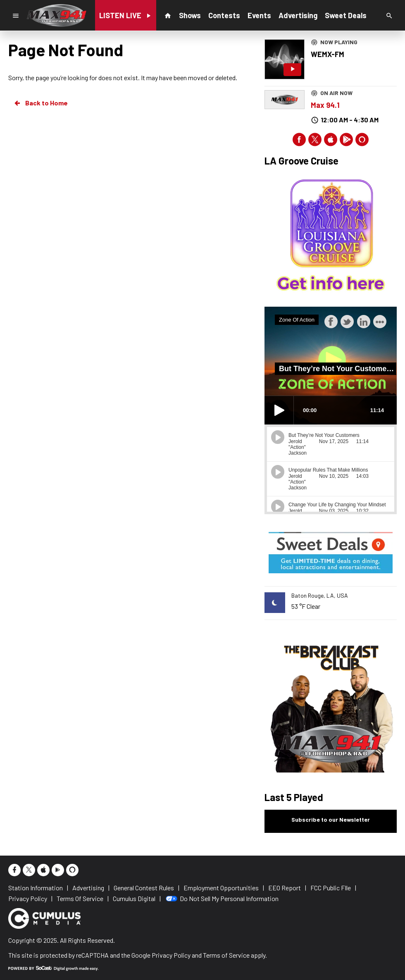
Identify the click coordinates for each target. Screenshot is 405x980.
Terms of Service (226, 955)
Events (259, 15)
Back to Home (40, 103)
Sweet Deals (346, 15)
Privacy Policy (171, 955)
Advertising (298, 15)
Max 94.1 (325, 105)
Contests (224, 15)
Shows (190, 15)
